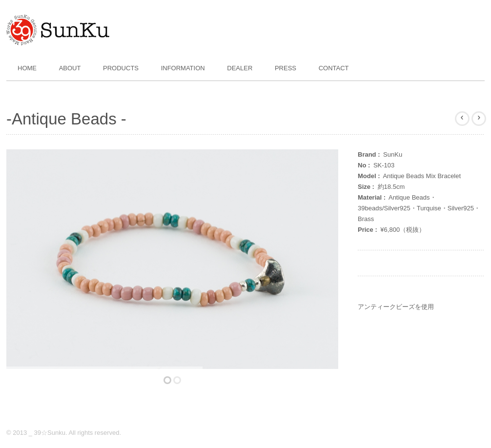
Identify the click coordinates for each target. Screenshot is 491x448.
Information (183, 68)
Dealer (240, 68)
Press (286, 68)
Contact (334, 68)
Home (27, 68)
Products (121, 68)
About (70, 68)
